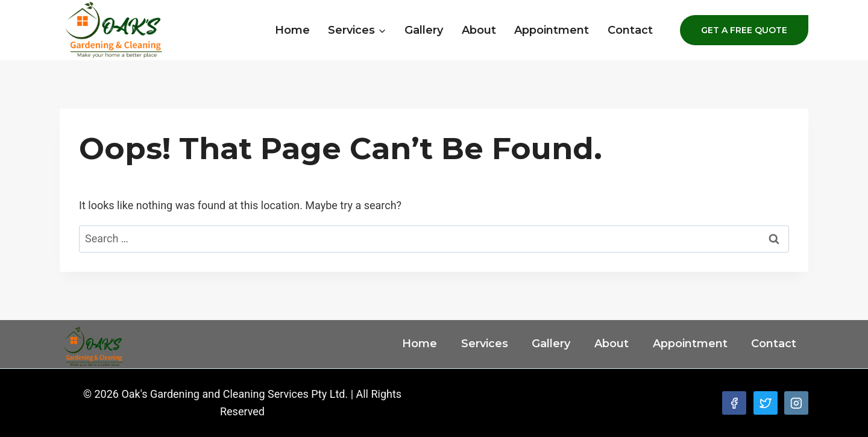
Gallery (424, 30)
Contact (630, 30)
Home (292, 30)
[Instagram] (796, 403)
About (479, 30)
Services (485, 344)
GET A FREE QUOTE (744, 30)
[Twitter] (766, 403)
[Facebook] (734, 403)
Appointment (552, 30)
